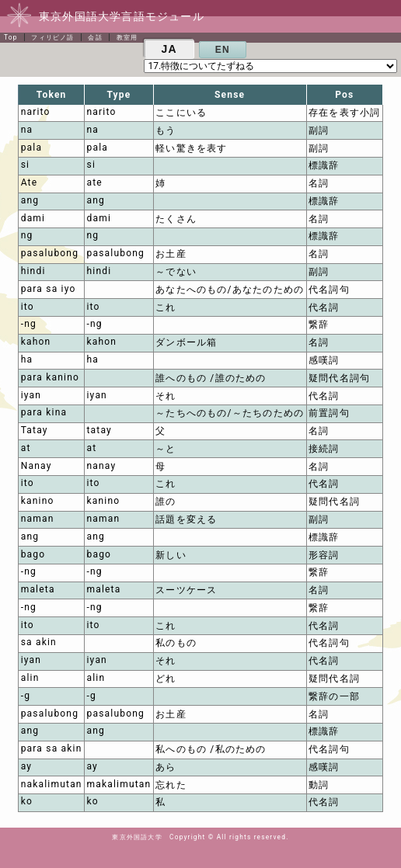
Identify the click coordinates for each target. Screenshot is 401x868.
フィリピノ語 (52, 37)
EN (223, 50)
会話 (95, 37)
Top (11, 37)
